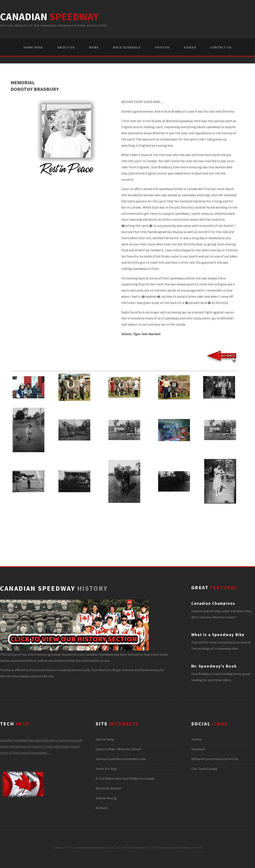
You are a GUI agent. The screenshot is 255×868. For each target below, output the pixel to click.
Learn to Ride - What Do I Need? (118, 749)
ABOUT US (66, 47)
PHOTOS (162, 47)
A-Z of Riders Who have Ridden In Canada (125, 778)
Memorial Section (108, 788)
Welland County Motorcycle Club (215, 759)
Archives (102, 808)
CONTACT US (221, 47)
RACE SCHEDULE (127, 47)
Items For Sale (106, 769)
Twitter (197, 739)
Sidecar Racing (106, 798)
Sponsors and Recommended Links (121, 759)
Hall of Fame (105, 739)
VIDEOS (190, 47)
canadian (49, 17)
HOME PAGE (33, 47)
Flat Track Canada (204, 769)
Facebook (198, 749)
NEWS (94, 47)
